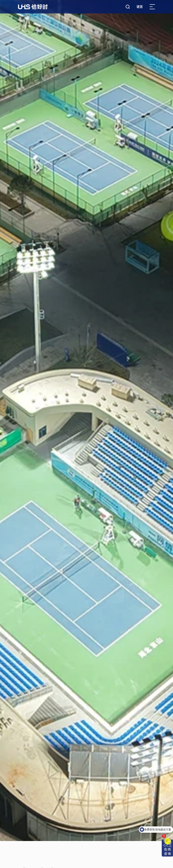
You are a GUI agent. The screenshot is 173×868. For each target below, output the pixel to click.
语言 (140, 7)
